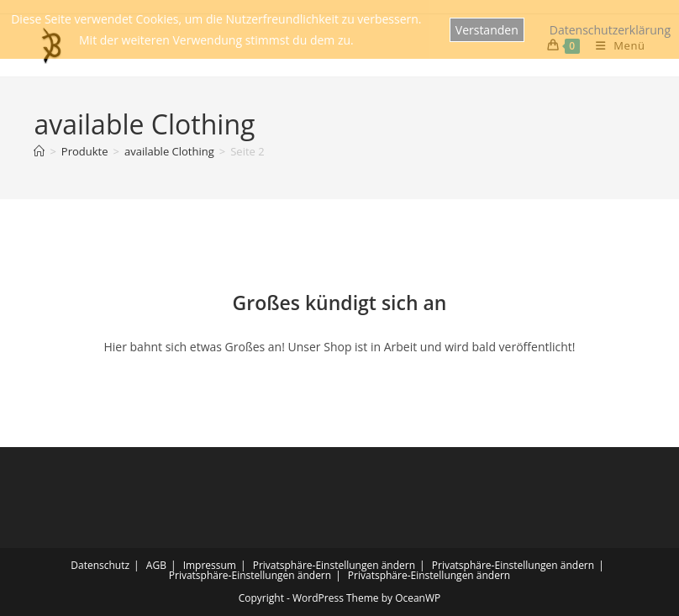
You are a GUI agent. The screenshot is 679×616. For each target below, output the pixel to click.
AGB (156, 565)
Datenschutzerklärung (610, 30)
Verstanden (487, 30)
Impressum (210, 565)
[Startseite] (39, 151)
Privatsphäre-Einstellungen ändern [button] (334, 565)
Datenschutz (100, 565)
